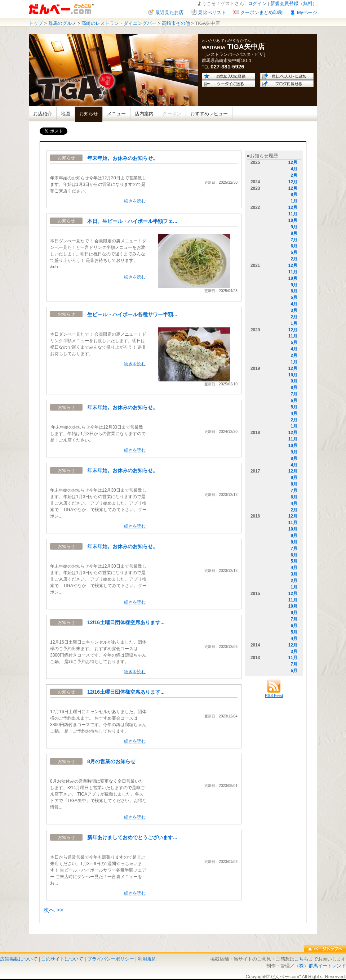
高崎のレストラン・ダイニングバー (119, 23)
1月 (294, 201)
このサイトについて (62, 959)
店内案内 (144, 114)
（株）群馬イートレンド (320, 966)
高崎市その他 (176, 23)
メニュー (116, 114)
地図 (66, 114)
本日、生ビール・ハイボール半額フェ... (132, 221)
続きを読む (135, 201)
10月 (293, 220)
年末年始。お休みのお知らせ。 (123, 158)
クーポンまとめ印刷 (261, 12)
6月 (294, 246)
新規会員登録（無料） (294, 3)
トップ (36, 23)
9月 (294, 227)
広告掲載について (19, 959)
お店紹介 (43, 114)
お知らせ (89, 114)
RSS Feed (274, 693)
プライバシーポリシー (111, 959)
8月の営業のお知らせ (111, 761)
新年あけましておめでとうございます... (132, 837)
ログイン (257, 3)
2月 (294, 175)
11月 (293, 214)
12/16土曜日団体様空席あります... (126, 622)
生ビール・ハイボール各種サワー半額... (132, 314)
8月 (294, 194)
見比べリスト (212, 12)
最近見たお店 (169, 12)
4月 (294, 169)
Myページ (307, 12)
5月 (294, 252)
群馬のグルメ (62, 23)
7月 (294, 240)
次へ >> (53, 910)
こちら (301, 959)
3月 (294, 310)
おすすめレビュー (209, 114)
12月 (293, 162)
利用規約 (147, 959)
